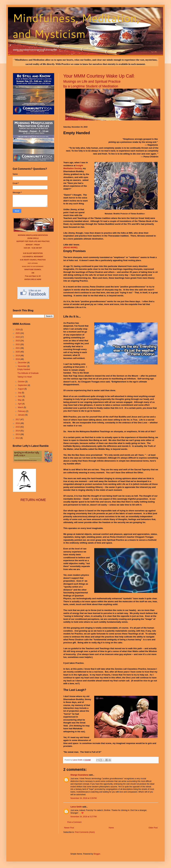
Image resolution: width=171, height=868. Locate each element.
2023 (18, 341)
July (20, 393)
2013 (18, 434)
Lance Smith (76, 807)
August (21, 389)
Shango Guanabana (79, 775)
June (20, 396)
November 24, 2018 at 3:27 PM (84, 817)
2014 (18, 431)
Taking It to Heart (25, 377)
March (21, 407)
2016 (18, 423)
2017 (18, 419)
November (23, 366)
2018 (18, 359)
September (23, 385)
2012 (18, 438)
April (20, 404)
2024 (18, 337)
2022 (18, 344)
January (22, 415)
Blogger (97, 854)
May (20, 400)
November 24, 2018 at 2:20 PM (84, 798)
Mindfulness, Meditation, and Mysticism (76, 26)
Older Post (153, 828)
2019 (18, 356)
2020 (18, 352)
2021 (18, 348)
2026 (18, 330)
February (22, 411)
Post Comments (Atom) (85, 832)
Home (111, 828)
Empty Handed (24, 369)
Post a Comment (74, 822)
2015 (18, 427)
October (22, 382)
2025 (18, 333)
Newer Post (69, 828)
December (23, 363)
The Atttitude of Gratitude (28, 373)
